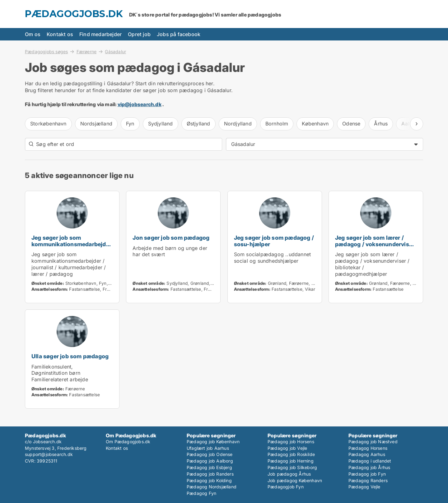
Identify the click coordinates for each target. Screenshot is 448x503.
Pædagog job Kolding (209, 480)
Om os (33, 34)
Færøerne (87, 51)
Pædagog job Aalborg (210, 461)
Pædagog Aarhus (367, 454)
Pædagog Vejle (364, 487)
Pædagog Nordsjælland (212, 487)
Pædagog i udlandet (370, 461)
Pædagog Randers (368, 480)
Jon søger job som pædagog (171, 238)
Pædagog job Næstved (373, 442)
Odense (351, 124)
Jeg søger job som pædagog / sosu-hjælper (274, 241)
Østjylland (198, 124)
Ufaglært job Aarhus (208, 448)
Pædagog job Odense (210, 454)
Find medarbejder (100, 34)
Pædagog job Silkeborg (292, 467)
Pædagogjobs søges (46, 51)
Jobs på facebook (179, 34)
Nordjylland (238, 124)
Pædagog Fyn (201, 493)
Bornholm (277, 124)
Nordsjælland (96, 124)
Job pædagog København (295, 480)
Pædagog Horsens (368, 448)
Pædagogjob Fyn (286, 487)
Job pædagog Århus (289, 474)
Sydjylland (161, 124)
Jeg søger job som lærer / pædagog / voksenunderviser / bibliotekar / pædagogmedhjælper (375, 247)
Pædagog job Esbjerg (209, 467)
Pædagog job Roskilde (291, 454)
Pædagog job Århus (369, 467)
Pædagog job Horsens (291, 442)
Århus (381, 124)
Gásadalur (115, 52)
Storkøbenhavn (48, 124)
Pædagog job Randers (210, 474)
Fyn (130, 124)
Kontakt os (60, 34)
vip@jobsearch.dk (140, 104)
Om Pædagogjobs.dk (128, 442)
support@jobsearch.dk (49, 454)
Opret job (139, 34)
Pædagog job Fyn (367, 474)
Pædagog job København (213, 442)
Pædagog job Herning (291, 461)
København (315, 124)
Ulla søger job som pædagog (70, 356)
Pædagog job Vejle (287, 448)
